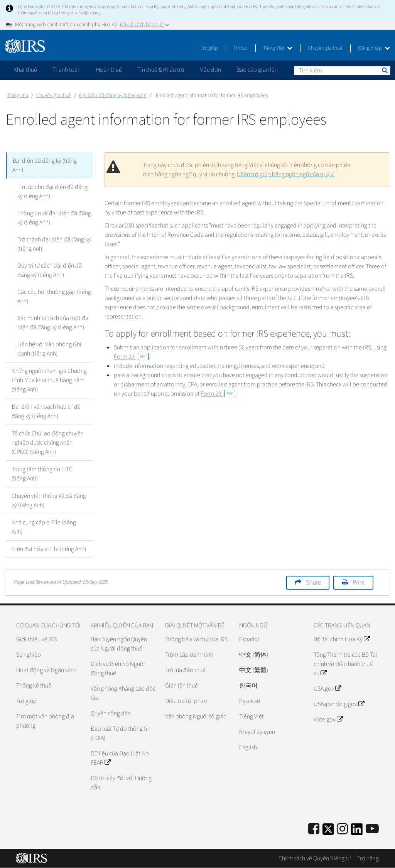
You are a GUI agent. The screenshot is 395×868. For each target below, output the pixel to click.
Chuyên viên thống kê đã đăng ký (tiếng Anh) (49, 501)
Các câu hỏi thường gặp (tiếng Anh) (54, 297)
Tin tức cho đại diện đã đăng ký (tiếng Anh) (52, 192)
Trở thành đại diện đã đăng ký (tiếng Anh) (54, 244)
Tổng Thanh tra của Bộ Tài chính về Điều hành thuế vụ (345, 664)
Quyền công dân (111, 713)
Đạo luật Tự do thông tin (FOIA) (121, 733)
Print (359, 583)
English (248, 747)
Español (249, 639)
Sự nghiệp (29, 655)
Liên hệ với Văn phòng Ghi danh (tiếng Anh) (49, 349)
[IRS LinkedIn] (357, 832)
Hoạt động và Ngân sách (46, 670)
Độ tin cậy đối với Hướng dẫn (121, 783)
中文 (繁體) (254, 670)
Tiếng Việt (278, 48)
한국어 (248, 686)
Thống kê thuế (34, 686)
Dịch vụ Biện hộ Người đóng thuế (118, 669)
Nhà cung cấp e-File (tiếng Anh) (44, 527)
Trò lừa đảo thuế (185, 670)
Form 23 (131, 357)
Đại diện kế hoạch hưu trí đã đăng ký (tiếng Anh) (46, 411)
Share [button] (313, 583)
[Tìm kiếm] (342, 71)
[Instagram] (342, 829)
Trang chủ (18, 96)
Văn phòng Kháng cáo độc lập (123, 693)
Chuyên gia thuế (325, 48)
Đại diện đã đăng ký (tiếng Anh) (113, 96)
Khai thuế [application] (25, 70)
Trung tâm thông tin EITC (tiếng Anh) (42, 474)
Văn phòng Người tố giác (196, 716)
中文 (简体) (254, 655)
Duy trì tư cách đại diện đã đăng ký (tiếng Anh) (50, 270)
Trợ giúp (209, 48)
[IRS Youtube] (372, 829)
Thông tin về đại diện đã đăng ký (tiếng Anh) (54, 218)
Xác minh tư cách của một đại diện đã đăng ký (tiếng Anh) (54, 323)
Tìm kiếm (384, 70)
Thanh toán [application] (67, 70)
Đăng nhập (374, 48)
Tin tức (241, 48)
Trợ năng (368, 858)
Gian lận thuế (181, 686)
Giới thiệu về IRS (36, 639)
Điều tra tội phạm (187, 701)
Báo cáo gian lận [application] (257, 70)
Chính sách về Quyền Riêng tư (315, 858)
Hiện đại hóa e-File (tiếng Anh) (49, 549)
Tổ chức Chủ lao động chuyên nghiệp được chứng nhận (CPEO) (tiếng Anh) (48, 443)
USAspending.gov (339, 704)
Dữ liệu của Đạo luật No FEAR (120, 758)
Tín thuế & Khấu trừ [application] (161, 70)
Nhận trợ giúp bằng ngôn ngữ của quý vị (286, 174)
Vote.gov (328, 720)
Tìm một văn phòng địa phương (45, 721)
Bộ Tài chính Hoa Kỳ (342, 639)
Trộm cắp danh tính (189, 655)
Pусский (250, 701)
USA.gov (327, 689)
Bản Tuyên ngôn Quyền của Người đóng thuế (119, 644)
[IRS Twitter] (328, 832)
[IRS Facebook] (314, 829)
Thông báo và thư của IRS (196, 639)
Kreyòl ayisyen (257, 732)
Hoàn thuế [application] (109, 70)
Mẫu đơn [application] (210, 70)
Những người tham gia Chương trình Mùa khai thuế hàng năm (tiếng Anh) (49, 380)
